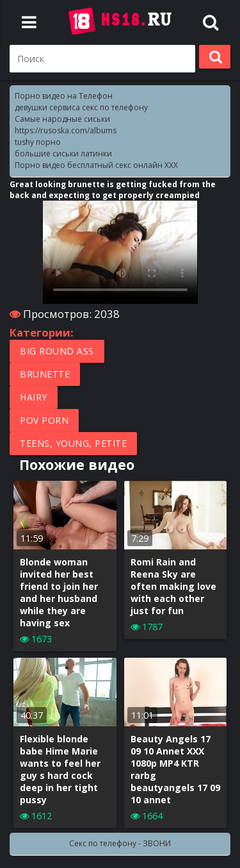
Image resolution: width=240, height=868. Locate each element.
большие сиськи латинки (63, 154)
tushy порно (38, 142)
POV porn (44, 420)
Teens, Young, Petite (73, 443)
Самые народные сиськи (62, 119)
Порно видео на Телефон (64, 96)
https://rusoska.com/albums (66, 130)
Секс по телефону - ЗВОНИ (120, 843)
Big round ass (57, 351)
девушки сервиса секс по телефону (81, 107)
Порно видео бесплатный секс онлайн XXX (96, 165)
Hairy (34, 397)
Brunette (45, 374)
